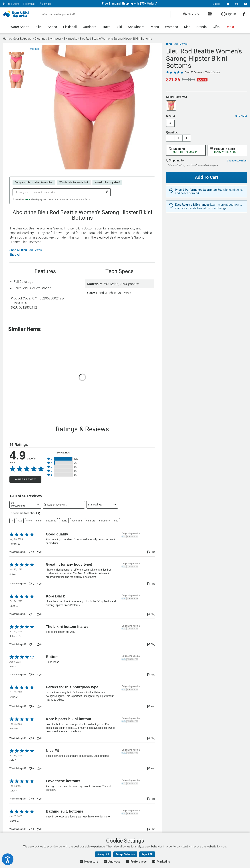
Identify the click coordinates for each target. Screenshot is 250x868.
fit (12, 521)
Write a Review (25, 479)
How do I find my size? (107, 182)
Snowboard (136, 27)
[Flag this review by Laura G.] (151, 614)
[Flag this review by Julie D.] (151, 769)
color (39, 521)
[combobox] (25, 505)
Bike (39, 27)
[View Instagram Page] (237, 4)
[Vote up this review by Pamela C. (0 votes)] (31, 738)
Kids (187, 27)
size (20, 521)
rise (116, 521)
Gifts (216, 27)
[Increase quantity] (187, 138)
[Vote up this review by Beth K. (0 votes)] (31, 675)
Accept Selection (125, 854)
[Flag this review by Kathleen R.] (151, 644)
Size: (170, 116)
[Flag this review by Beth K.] (151, 675)
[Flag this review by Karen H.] (151, 799)
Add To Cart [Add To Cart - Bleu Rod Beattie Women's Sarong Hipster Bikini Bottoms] (207, 177)
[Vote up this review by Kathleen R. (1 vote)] (31, 644)
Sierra (27, 199)
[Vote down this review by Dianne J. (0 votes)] (39, 829)
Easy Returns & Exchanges (192, 205)
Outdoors (89, 27)
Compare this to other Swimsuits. (34, 182)
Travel (107, 27)
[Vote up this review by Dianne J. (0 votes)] (31, 829)
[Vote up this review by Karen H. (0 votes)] (31, 799)
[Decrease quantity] (170, 138)
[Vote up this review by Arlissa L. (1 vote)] (31, 584)
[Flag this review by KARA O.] (151, 707)
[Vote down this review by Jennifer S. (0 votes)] (39, 552)
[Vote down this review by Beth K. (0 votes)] (39, 675)
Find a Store (11, 4)
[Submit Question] (107, 192)
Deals (230, 27)
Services (45, 4)
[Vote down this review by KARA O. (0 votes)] (39, 707)
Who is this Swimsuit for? (74, 182)
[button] (63, 459)
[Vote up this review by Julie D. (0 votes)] (31, 769)
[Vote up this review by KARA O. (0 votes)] (31, 707)
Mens (155, 27)
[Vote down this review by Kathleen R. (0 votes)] (39, 644)
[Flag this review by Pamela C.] (151, 738)
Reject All (147, 854)
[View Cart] (245, 14)
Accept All (103, 854)
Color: (176, 97)
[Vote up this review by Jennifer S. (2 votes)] (31, 552)
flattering (51, 521)
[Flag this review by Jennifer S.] (151, 552)
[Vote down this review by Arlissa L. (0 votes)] (39, 584)
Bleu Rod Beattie (177, 44)
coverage (77, 521)
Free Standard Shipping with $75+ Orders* (130, 4)
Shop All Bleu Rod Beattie (26, 250)
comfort (91, 521)
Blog (216, 4)
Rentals (29, 4)
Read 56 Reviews (193, 72)
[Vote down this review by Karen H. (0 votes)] (39, 799)
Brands (201, 27)
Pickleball (70, 27)
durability (104, 521)
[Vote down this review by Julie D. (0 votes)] (39, 769)
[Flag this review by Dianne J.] (151, 829)
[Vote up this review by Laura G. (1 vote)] (31, 614)
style (29, 521)
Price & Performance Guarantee (196, 190)
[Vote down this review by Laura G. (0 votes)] (39, 614)
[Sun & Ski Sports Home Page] (16, 14)
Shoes (52, 27)
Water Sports (20, 27)
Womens (171, 27)
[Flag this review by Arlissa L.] (151, 584)
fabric (64, 521)
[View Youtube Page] (246, 4)
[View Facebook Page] (228, 4)
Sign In (229, 14)
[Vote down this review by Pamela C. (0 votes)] (39, 738)
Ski (120, 27)
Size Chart (241, 116)
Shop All (15, 255)
